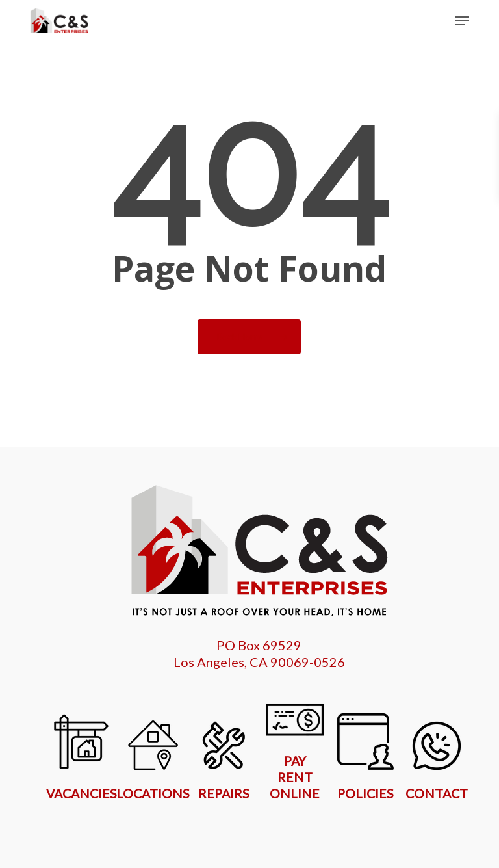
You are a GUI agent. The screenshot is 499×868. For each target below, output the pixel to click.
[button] (462, 21)
